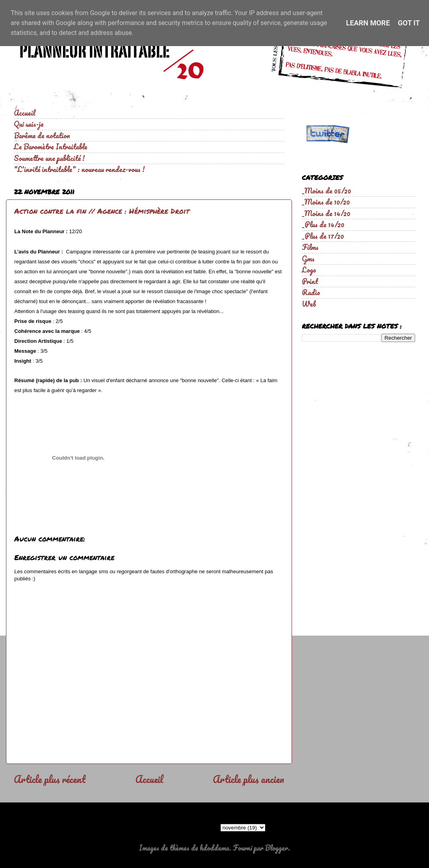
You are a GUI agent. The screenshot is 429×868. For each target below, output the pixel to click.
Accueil (25, 113)
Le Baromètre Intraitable (51, 147)
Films (310, 247)
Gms (308, 259)
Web (309, 304)
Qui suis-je (29, 124)
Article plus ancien (248, 779)
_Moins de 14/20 (326, 213)
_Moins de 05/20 (327, 191)
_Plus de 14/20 (323, 224)
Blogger (276, 848)
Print (310, 281)
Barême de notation (42, 135)
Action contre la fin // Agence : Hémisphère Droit (102, 211)
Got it (409, 23)
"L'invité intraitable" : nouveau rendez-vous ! (79, 169)
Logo (309, 270)
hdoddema (214, 848)
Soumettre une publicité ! (49, 158)
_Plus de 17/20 (323, 236)
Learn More (368, 23)
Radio (311, 292)
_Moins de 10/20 (326, 202)
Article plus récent (50, 779)
